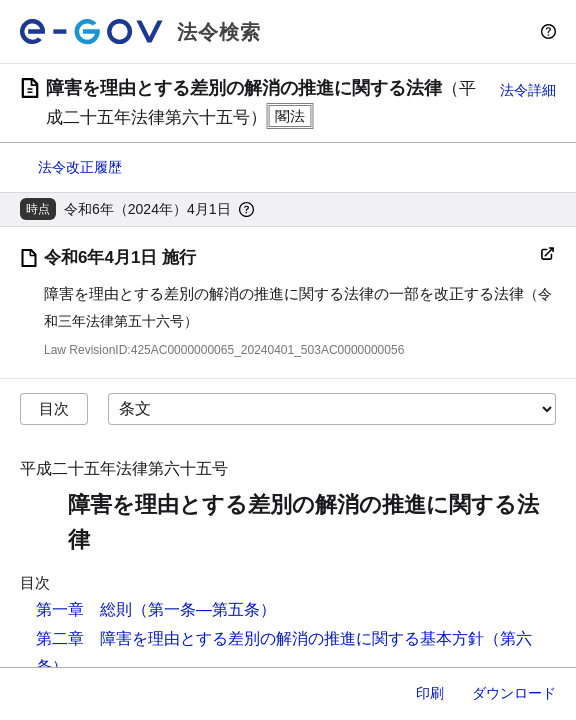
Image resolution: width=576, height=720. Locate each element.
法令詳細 (528, 90)
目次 (54, 408)
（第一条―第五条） (204, 609)
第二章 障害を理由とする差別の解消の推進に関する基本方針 (260, 638)
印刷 (430, 693)
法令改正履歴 (80, 167)
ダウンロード (514, 693)
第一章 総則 (84, 609)
